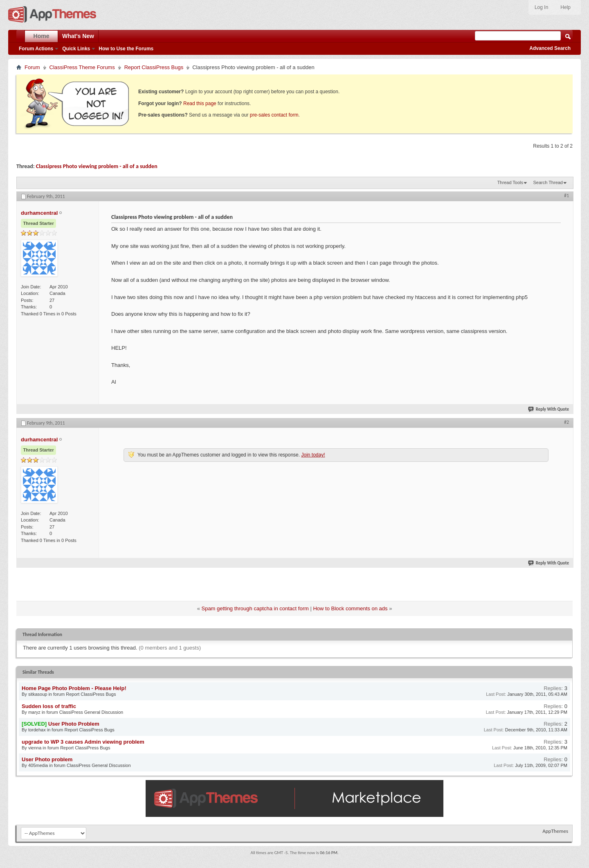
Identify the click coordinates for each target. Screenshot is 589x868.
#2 (567, 422)
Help (565, 7)
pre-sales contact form (274, 115)
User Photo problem (47, 759)
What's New (78, 36)
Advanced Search (550, 48)
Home (42, 36)
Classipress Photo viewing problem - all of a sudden (97, 166)
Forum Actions (36, 49)
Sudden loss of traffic (49, 706)
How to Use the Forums (126, 49)
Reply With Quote (549, 409)
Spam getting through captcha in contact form (255, 608)
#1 (567, 196)
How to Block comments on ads (350, 608)
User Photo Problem (74, 724)
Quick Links (76, 49)
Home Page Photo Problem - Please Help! (74, 688)
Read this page (200, 103)
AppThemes (555, 831)
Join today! (313, 455)
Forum (32, 67)
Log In (541, 7)
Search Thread (548, 182)
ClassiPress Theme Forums (82, 67)
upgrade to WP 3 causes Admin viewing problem (83, 742)
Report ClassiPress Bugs (154, 67)
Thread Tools (510, 182)
